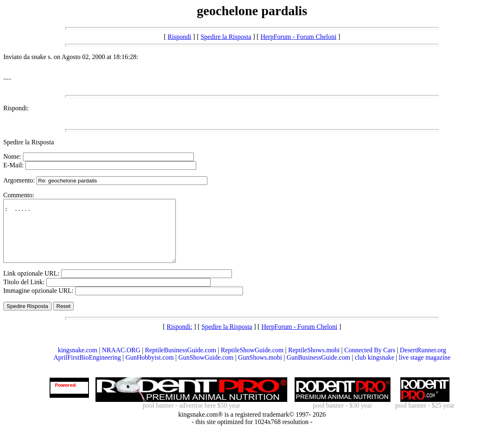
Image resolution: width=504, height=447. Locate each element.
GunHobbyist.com (150, 370)
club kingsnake (375, 370)
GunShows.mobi (260, 370)
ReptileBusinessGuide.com (181, 362)
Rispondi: (16, 108)
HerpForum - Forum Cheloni (299, 37)
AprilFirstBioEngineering (87, 370)
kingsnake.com (77, 362)
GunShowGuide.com (206, 370)
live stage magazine (425, 370)
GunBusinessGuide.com (318, 370)
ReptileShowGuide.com (252, 362)
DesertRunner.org (423, 362)
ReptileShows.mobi (314, 362)
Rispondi (179, 37)
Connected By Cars (370, 362)
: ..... (100, 237)
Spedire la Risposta (226, 37)
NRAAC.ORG (121, 362)
